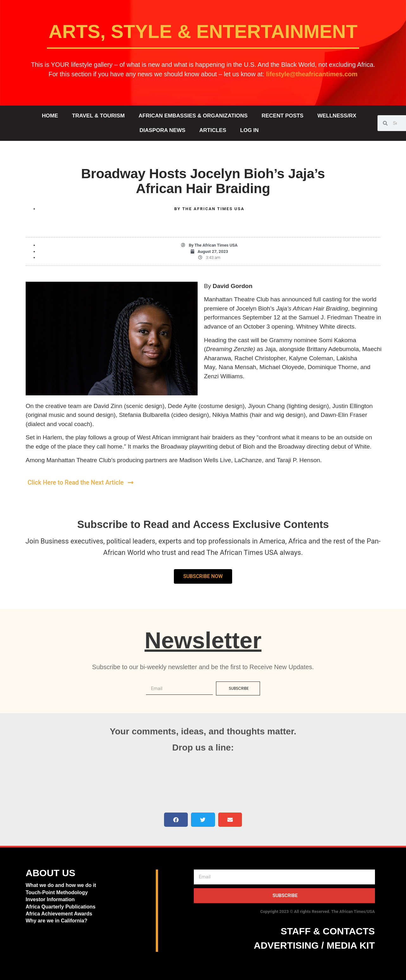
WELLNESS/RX (337, 116)
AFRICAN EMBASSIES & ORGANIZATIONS (193, 116)
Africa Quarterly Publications (61, 906)
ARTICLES (213, 130)
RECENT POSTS (282, 116)
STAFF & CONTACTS (328, 931)
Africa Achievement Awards (59, 913)
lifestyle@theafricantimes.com (312, 74)
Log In (249, 130)
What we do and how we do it (61, 885)
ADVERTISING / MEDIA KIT (314, 945)
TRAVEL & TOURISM (98, 116)
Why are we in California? (57, 921)
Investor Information (50, 899)
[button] (176, 819)
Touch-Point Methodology (57, 892)
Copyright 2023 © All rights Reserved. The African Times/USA (318, 911)
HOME (50, 116)
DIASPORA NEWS (162, 130)
